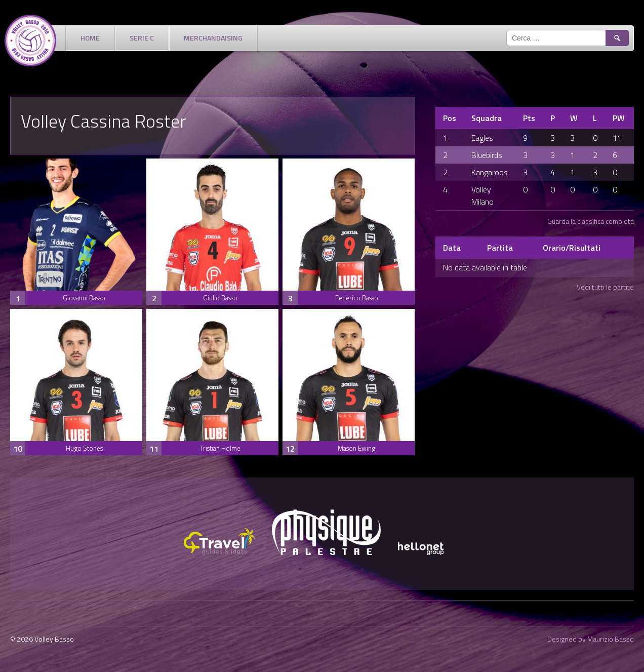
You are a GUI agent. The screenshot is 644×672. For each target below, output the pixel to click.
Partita (500, 248)
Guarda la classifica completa (591, 221)
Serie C (142, 38)
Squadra (487, 118)
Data (452, 248)
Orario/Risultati (572, 248)
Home (90, 38)
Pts (529, 118)
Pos (450, 118)
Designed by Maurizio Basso (591, 639)
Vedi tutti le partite (605, 287)
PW (619, 118)
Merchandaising (213, 38)
